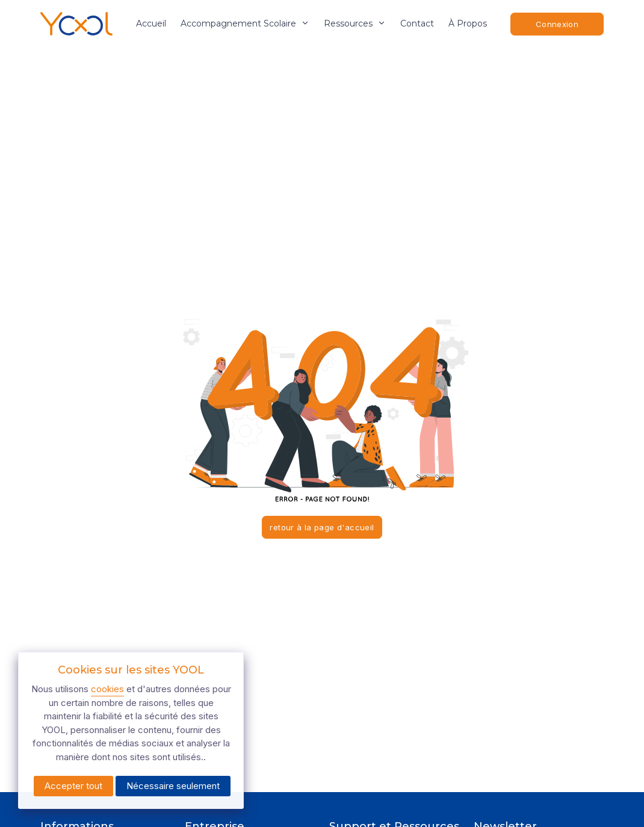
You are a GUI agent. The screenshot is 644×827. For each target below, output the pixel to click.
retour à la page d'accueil (322, 527)
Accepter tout (73, 786)
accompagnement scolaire (245, 23)
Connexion (557, 24)
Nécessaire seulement (173, 786)
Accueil (151, 23)
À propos (468, 23)
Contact (417, 23)
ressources (355, 23)
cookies (107, 689)
